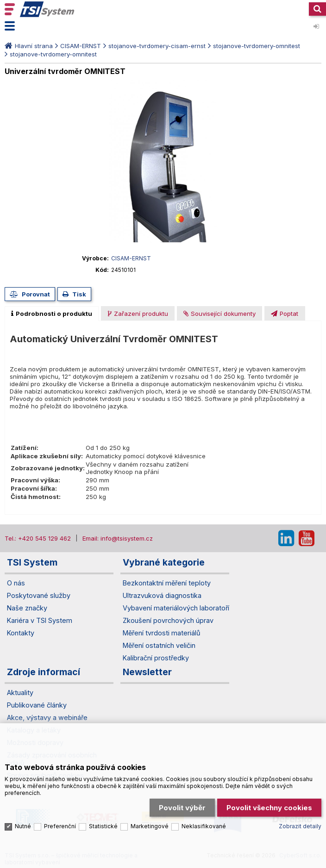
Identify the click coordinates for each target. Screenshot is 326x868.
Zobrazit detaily (300, 826)
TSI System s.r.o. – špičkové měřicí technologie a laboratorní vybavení (47, 9)
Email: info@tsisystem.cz (118, 538)
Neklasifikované (204, 826)
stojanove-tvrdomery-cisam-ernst (157, 46)
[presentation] (52, 314)
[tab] (52, 314)
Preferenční (60, 826)
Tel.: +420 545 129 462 (38, 538)
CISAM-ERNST (81, 46)
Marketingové (150, 826)
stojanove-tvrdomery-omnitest (257, 46)
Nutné (23, 826)
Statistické (103, 826)
